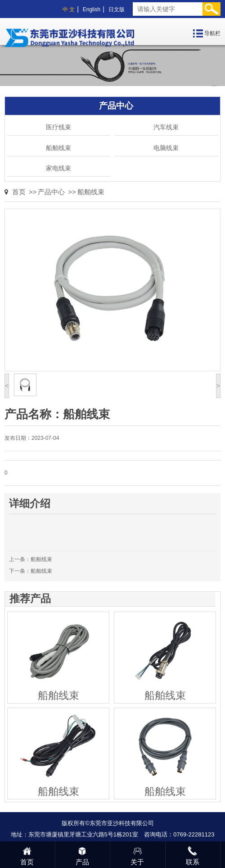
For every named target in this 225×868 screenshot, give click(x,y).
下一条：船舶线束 (31, 571)
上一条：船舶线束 (31, 559)
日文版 (117, 9)
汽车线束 (166, 127)
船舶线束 (58, 148)
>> (33, 192)
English (92, 9)
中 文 (69, 9)
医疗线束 (58, 127)
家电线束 (58, 168)
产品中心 (51, 192)
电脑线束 (166, 148)
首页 (19, 192)
